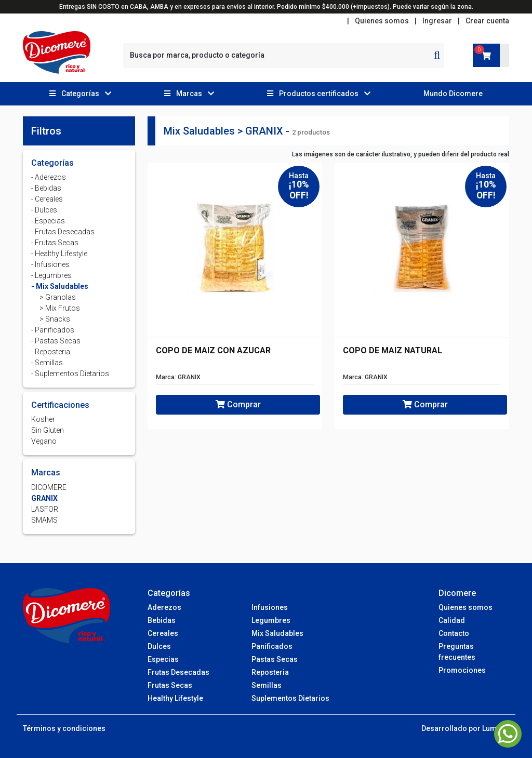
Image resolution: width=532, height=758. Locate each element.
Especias (163, 659)
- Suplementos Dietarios (70, 374)
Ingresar (437, 21)
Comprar (238, 404)
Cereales (163, 633)
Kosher (43, 419)
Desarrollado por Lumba (463, 728)
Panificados (272, 646)
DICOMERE (49, 487)
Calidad (452, 620)
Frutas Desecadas (178, 672)
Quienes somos (382, 21)
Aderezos (164, 607)
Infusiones (270, 607)
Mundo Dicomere (453, 94)
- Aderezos (49, 177)
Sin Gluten (48, 430)
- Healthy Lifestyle (59, 254)
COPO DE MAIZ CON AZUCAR (213, 350)
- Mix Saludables (60, 286)
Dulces (159, 646)
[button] (80, 94)
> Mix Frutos (60, 308)
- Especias (48, 221)
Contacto (454, 633)
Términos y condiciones (64, 728)
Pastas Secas (275, 659)
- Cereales (47, 199)
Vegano (44, 441)
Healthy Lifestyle (175, 698)
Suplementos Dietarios (290, 698)
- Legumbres (51, 275)
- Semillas (47, 363)
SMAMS (44, 520)
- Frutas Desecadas (63, 232)
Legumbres (271, 620)
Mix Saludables (277, 633)
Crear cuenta (487, 21)
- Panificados (53, 330)
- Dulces (44, 210)
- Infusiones (50, 264)
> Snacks (55, 319)
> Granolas (58, 297)
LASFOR (45, 509)
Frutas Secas (170, 685)
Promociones (462, 670)
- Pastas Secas (56, 341)
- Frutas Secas (55, 243)
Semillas (267, 685)
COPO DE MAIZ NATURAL (393, 350)
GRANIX (44, 498)
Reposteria (270, 672)
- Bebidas (46, 188)
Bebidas (162, 620)
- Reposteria (51, 352)
